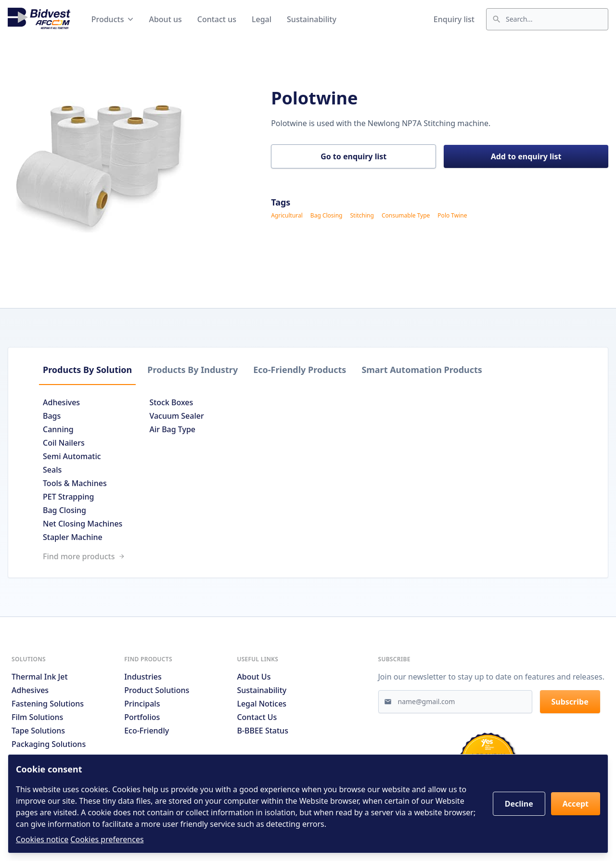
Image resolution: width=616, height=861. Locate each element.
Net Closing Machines (83, 524)
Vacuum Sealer (176, 416)
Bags (52, 416)
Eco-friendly (147, 731)
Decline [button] (519, 804)
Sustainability (312, 19)
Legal (262, 19)
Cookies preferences (107, 839)
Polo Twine (452, 216)
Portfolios (142, 717)
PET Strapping (68, 497)
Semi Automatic (72, 456)
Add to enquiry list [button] (526, 156)
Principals (142, 704)
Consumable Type (406, 216)
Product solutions (157, 690)
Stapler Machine (73, 537)
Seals (52, 470)
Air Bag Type (172, 429)
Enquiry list (454, 19)
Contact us (217, 19)
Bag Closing (327, 216)
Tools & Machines (75, 483)
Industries (143, 677)
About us (165, 19)
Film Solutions (37, 717)
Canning (58, 429)
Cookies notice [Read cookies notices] (42, 839)
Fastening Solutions (48, 704)
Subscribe (570, 702)
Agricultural (287, 216)
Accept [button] (576, 804)
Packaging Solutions (49, 744)
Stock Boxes (171, 402)
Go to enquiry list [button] (353, 156)
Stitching (362, 216)
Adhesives (61, 402)
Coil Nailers (64, 443)
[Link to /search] (308, 556)
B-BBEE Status (263, 731)
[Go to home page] (39, 19)
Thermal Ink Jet (40, 677)
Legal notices (262, 704)
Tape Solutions (38, 731)
